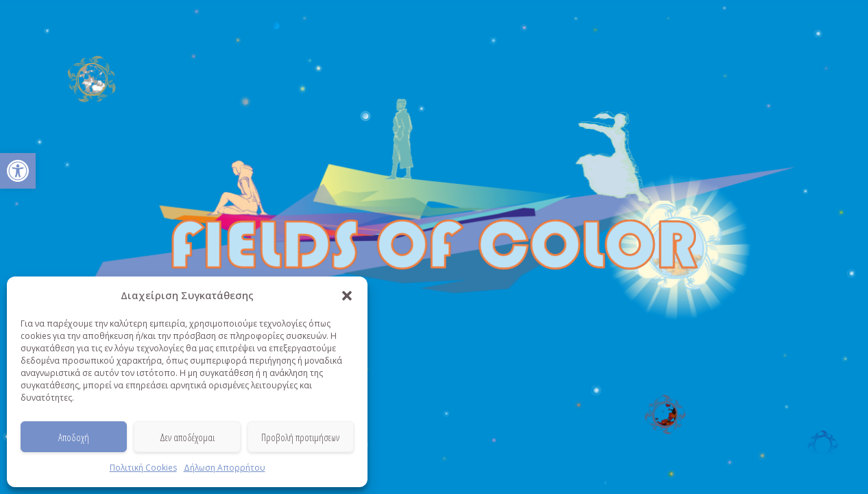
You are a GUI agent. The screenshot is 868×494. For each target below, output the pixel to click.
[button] (18, 171)
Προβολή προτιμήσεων (300, 437)
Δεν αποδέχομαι (187, 437)
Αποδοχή (74, 437)
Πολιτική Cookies (143, 468)
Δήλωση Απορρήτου (225, 468)
